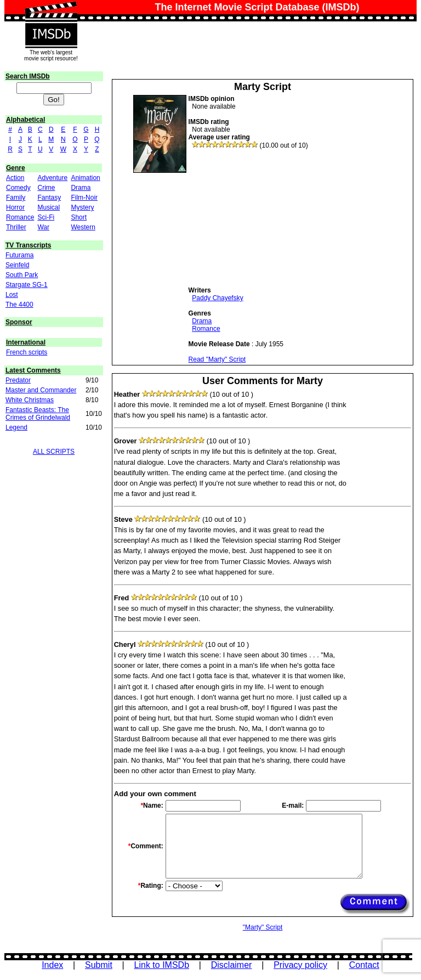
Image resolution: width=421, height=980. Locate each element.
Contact (364, 965)
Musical (49, 207)
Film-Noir (84, 198)
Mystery (82, 207)
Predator (18, 380)
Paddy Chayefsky (217, 298)
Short (79, 217)
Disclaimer (232, 965)
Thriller (16, 227)
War (43, 227)
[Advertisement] (271, 218)
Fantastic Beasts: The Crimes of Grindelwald (38, 414)
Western (83, 227)
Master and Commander (41, 390)
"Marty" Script (263, 927)
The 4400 (19, 305)
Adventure (52, 178)
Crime (46, 188)
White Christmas (30, 400)
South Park (22, 275)
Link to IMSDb (162, 965)
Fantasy (49, 198)
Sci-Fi (46, 217)
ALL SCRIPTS (54, 452)
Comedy (18, 188)
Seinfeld (17, 265)
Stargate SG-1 (27, 285)
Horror (15, 207)
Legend (16, 427)
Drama (81, 188)
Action (15, 178)
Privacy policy (300, 965)
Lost (12, 295)
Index (52, 965)
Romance (20, 217)
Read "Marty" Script (217, 359)
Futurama (19, 255)
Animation (85, 178)
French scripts (27, 352)
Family (16, 198)
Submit (99, 965)
